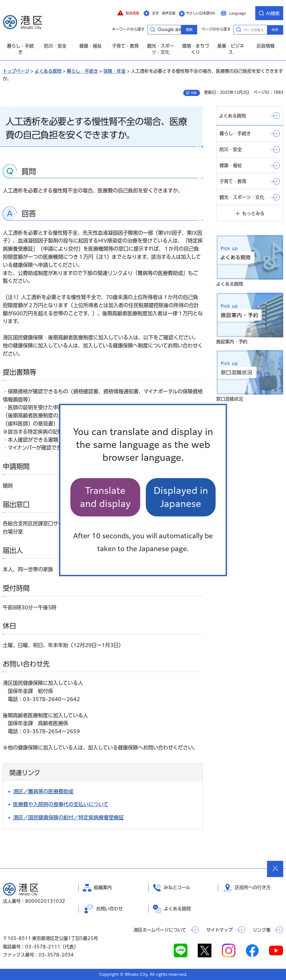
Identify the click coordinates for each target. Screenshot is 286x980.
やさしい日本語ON (201, 13)
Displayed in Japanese (181, 497)
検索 (275, 30)
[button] (128, 13)
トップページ (16, 71)
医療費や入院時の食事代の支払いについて (61, 804)
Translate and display (105, 497)
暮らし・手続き (82, 71)
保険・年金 (115, 71)
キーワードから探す (152, 29)
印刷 (194, 93)
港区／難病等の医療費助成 (43, 791)
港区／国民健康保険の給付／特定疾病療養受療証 (68, 817)
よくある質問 (48, 71)
